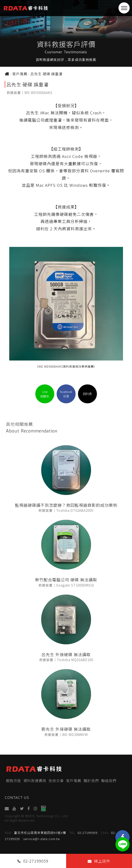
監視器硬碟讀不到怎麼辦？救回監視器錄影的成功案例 (66, 505)
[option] (66, 33)
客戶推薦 (74, 781)
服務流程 (14, 781)
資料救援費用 (35, 781)
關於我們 (91, 781)
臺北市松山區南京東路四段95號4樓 (35, 833)
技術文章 (56, 781)
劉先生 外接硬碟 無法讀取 (66, 729)
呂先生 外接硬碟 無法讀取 (66, 654)
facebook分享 (66, 394)
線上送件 (99, 861)
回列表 (87, 394)
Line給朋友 (45, 394)
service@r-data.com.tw (42, 839)
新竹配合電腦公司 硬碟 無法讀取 (66, 580)
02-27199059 (84, 833)
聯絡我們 (109, 781)
